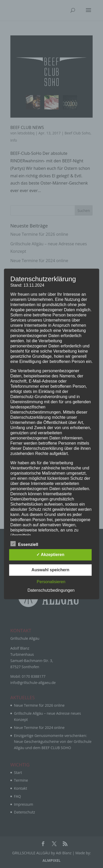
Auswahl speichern (50, 570)
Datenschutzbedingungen (51, 591)
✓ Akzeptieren (50, 555)
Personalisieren (51, 582)
